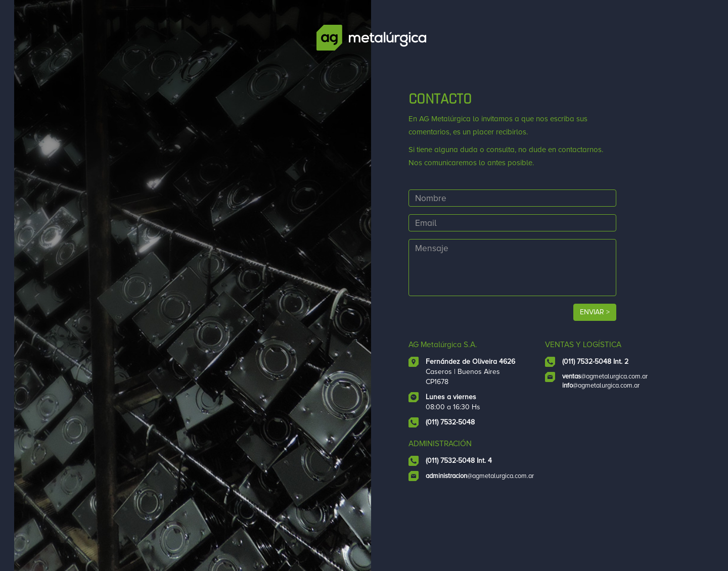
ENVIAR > (612, 325)
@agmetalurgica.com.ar (618, 399)
